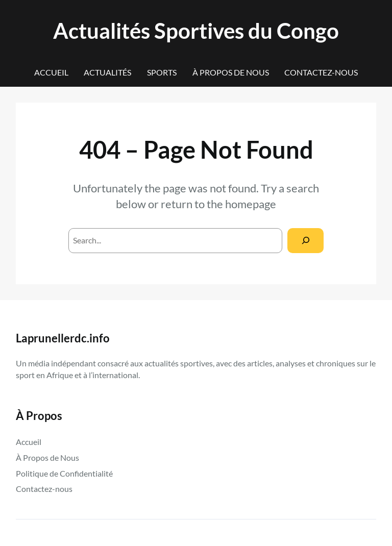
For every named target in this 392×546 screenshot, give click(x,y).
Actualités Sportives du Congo (196, 30)
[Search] (305, 241)
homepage (251, 204)
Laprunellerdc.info (63, 338)
